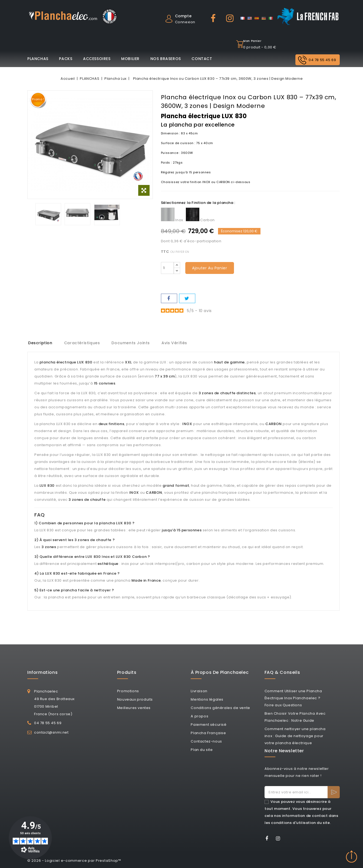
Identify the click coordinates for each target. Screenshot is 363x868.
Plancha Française (208, 733)
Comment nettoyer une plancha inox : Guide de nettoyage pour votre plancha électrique (295, 736)
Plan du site (202, 750)
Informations (42, 672)
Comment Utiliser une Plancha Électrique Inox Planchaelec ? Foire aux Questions (293, 698)
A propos (199, 716)
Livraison (199, 691)
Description (40, 343)
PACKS (66, 59)
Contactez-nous (206, 741)
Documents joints (133, 343)
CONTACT (202, 59)
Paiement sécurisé (209, 725)
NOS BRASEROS (166, 59)
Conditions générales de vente (220, 708)
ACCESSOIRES (97, 59)
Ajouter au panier (209, 268)
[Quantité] (167, 268)
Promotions (128, 691)
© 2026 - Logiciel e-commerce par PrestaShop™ (74, 861)
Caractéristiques (83, 343)
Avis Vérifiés (178, 343)
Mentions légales (207, 699)
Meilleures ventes (134, 708)
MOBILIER (130, 59)
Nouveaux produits (135, 699)
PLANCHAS (38, 59)
